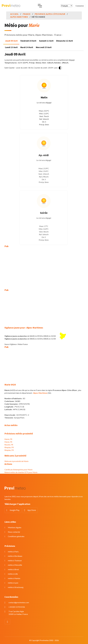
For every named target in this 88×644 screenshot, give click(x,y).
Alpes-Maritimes (19, 17)
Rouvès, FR (9, 445)
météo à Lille (13, 574)
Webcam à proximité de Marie (16, 461)
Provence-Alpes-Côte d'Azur (50, 14)
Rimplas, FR (9, 447)
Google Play (15, 510)
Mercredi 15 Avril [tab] (44, 47)
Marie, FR (8, 439)
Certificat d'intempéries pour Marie (18, 470)
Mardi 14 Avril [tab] (27, 47)
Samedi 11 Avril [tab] (46, 41)
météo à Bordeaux (15, 556)
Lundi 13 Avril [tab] (11, 47)
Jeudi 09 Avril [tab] (11, 41)
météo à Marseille (15, 565)
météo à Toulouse (15, 560)
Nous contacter (14, 532)
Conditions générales (16, 536)
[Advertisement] (44, 266)
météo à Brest (13, 569)
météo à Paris (13, 552)
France (27, 14)
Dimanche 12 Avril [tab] (65, 41)
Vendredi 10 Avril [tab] (28, 41)
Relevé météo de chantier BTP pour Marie (21, 472)
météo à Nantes (14, 578)
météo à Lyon (13, 583)
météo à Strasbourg (16, 587)
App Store (32, 510)
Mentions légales (15, 527)
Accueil (14, 14)
